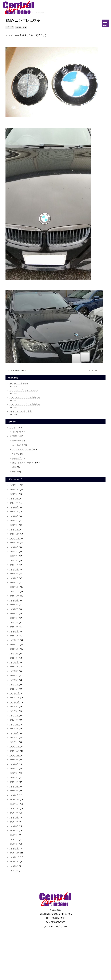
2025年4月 (14, 516)
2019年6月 (14, 826)
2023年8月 (14, 605)
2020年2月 (14, 791)
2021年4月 (14, 729)
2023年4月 (14, 622)
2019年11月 (15, 804)
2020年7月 (14, 769)
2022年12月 (15, 640)
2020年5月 (14, 778)
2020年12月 (15, 746)
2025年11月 (15, 485)
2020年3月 (14, 786)
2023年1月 (14, 636)
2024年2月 (14, 578)
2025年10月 (15, 490)
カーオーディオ (19, 441)
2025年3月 (14, 521)
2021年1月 (14, 742)
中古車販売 (17, 458)
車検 (14, 472)
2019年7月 (14, 822)
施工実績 (13, 436)
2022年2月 (14, 684)
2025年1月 (14, 529)
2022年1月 (14, 689)
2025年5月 (14, 512)
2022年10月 (15, 649)
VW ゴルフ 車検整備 (19, 383)
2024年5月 (14, 565)
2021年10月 (15, 702)
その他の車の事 (19, 432)
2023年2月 (14, 631)
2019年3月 (14, 839)
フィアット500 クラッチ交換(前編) (25, 404)
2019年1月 (14, 848)
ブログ (12, 427)
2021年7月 (14, 715)
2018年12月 (15, 853)
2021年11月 (15, 698)
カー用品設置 (18, 445)
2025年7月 (14, 503)
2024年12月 (15, 534)
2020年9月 (14, 760)
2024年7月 (14, 556)
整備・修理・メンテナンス (23, 463)
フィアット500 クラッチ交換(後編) (25, 397)
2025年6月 (14, 507)
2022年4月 (14, 676)
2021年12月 (15, 693)
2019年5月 (14, 831)
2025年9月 (14, 494)
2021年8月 (14, 711)
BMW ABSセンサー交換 (20, 411)
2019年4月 (14, 835)
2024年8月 (14, 552)
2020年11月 (15, 751)
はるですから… (93, 370)
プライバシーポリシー (55, 927)
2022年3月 (14, 680)
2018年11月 (15, 857)
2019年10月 (15, 809)
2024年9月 (14, 547)
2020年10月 (15, 755)
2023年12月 (15, 587)
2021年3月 (14, 733)
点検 (14, 467)
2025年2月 (14, 525)
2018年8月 (14, 870)
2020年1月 (14, 795)
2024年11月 (15, 538)
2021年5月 (14, 724)
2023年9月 (14, 600)
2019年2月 (14, 844)
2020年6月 (14, 773)
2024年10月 (15, 543)
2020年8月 (14, 764)
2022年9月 (14, 653)
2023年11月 (15, 591)
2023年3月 (14, 627)
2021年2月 (14, 738)
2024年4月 (14, 569)
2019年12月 (15, 800)
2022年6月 (14, 667)
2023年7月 (14, 609)
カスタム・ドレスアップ (22, 449)
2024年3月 (14, 574)
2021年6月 (14, 720)
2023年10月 (15, 596)
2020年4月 (14, 782)
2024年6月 (14, 561)
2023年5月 (14, 618)
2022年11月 (15, 645)
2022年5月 (14, 671)
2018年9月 (14, 866)
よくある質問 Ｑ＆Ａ (19, 370)
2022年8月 (14, 658)
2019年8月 (14, 817)
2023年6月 (14, 614)
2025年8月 (14, 498)
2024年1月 (14, 583)
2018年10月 (15, 862)
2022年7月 (14, 662)
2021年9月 (14, 707)
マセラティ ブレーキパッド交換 (24, 390)
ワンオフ (16, 454)
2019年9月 (14, 813)
